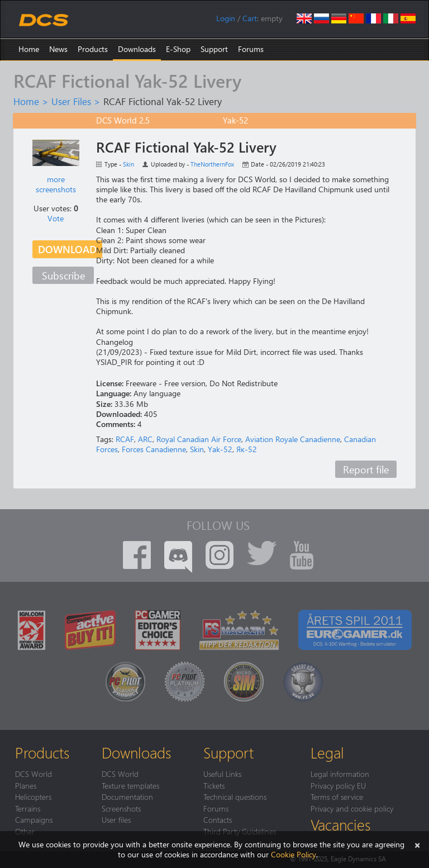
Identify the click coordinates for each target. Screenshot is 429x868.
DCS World (34, 774)
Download (67, 249)
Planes (26, 785)
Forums (251, 49)
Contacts (218, 819)
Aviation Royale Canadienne (293, 439)
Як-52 (247, 449)
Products (93, 49)
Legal (327, 752)
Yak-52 (220, 449)
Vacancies (340, 824)
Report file (366, 469)
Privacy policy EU (338, 785)
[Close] (417, 844)
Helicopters (33, 796)
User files (116, 819)
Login (226, 18)
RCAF (125, 439)
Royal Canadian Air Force (199, 439)
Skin (128, 164)
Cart (250, 18)
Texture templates (130, 785)
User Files (71, 101)
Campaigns (34, 819)
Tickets (214, 785)
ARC (145, 439)
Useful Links (222, 774)
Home (29, 49)
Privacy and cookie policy (352, 808)
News (58, 49)
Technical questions (235, 796)
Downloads (137, 49)
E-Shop (178, 49)
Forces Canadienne (154, 449)
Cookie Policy (294, 854)
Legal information (340, 774)
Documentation (127, 796)
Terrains (28, 808)
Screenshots (121, 808)
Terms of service (337, 796)
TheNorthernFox (212, 164)
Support (214, 49)
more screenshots (56, 184)
